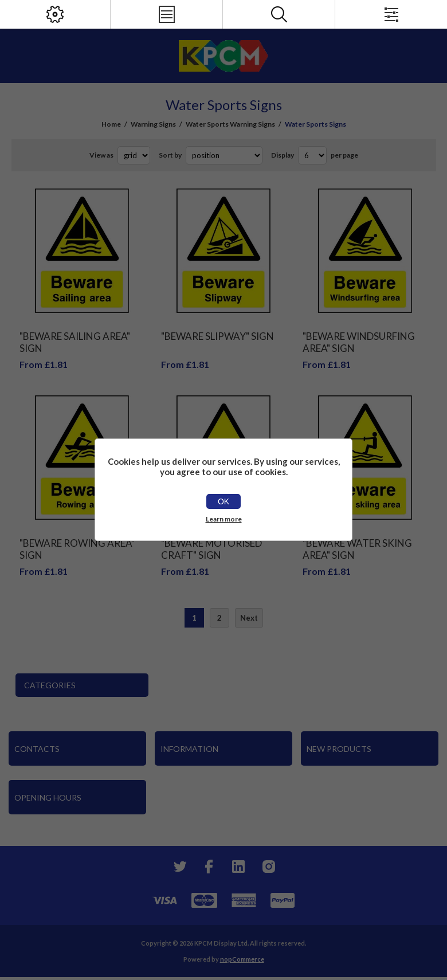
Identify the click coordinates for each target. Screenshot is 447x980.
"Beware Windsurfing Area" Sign (359, 342)
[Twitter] (179, 867)
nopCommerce (242, 959)
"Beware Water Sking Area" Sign (357, 549)
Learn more (224, 519)
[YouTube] (238, 867)
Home (111, 124)
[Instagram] (268, 867)
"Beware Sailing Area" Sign (75, 342)
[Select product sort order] (224, 155)
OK (223, 501)
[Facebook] (209, 867)
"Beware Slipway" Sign (217, 336)
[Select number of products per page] (312, 155)
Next (249, 618)
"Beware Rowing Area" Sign (77, 549)
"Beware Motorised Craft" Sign (211, 549)
